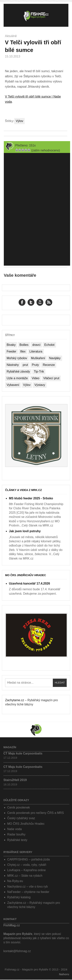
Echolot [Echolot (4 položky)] (49, 345)
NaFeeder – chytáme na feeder (28, 892)
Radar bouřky (16, 834)
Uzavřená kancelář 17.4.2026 (29, 583)
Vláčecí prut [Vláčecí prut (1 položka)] (51, 378)
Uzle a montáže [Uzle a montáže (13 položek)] (17, 378)
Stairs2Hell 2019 (15, 780)
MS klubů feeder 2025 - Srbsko (31, 498)
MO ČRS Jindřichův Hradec (26, 575)
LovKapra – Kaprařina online (27, 870)
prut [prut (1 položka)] (25, 365)
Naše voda (15, 829)
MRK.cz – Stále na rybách (25, 876)
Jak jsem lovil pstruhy (25, 531)
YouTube (40, 302)
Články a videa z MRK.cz (23, 490)
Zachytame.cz (15, 700)
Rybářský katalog (19, 897)
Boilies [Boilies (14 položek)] (24, 345)
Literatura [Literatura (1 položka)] (36, 351)
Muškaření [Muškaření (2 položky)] (38, 358)
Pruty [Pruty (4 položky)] (35, 365)
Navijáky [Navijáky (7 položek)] (55, 358)
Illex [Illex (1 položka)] (23, 351)
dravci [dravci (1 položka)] (36, 345)
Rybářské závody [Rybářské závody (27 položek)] (18, 372)
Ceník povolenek (19, 807)
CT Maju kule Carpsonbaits (23, 753)
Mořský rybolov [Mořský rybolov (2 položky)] (17, 358)
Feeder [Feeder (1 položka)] (11, 351)
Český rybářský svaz (21, 818)
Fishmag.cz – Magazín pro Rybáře (36, 15)
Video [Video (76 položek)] (36, 378)
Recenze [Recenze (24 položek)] (49, 365)
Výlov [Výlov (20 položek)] (27, 385)
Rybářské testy (17, 840)
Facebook (22, 302)
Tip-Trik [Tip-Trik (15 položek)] (39, 372)
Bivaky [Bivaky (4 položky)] (11, 345)
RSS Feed (49, 302)
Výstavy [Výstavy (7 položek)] (40, 385)
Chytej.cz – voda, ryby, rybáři (27, 865)
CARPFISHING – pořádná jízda (28, 859)
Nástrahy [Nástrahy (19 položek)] (13, 365)
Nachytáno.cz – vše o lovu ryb (27, 887)
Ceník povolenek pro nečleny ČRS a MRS (36, 813)
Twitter (31, 302)
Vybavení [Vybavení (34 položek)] (13, 385)
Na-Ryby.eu (15, 881)
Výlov (19, 121)
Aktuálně (11, 36)
